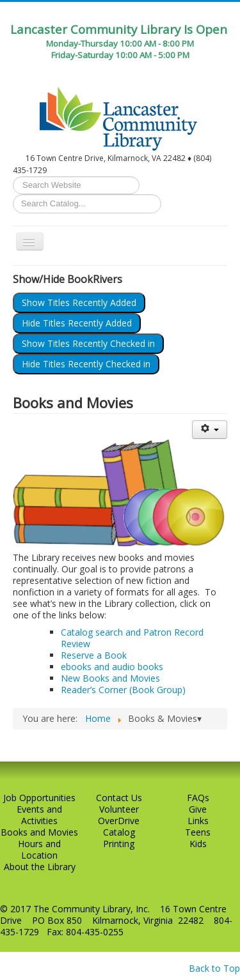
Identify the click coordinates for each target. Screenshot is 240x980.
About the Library (40, 867)
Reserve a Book (94, 655)
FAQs (198, 798)
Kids (198, 844)
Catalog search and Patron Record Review (132, 638)
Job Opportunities (39, 798)
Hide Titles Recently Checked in (86, 364)
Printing (119, 844)
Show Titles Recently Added (79, 302)
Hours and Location (39, 850)
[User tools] (210, 430)
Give (198, 809)
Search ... (13, 177)
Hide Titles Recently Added (77, 323)
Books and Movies (39, 832)
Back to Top (214, 968)
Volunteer (119, 809)
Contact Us (119, 798)
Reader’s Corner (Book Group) (123, 690)
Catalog (119, 832)
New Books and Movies (110, 678)
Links (198, 821)
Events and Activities (39, 815)
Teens (198, 832)
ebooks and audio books (112, 667)
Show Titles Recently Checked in (88, 343)
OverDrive (119, 821)
